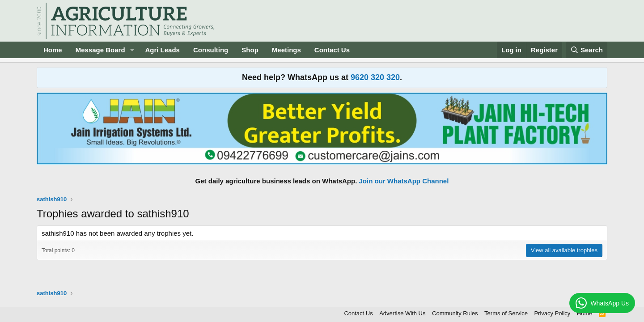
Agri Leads (162, 50)
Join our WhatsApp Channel (404, 181)
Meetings (286, 50)
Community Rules (455, 313)
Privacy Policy (552, 313)
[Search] (587, 50)
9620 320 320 (375, 77)
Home (53, 50)
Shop (250, 50)
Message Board (100, 50)
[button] (132, 50)
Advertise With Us (402, 313)
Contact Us (332, 50)
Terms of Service (506, 313)
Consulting (211, 50)
